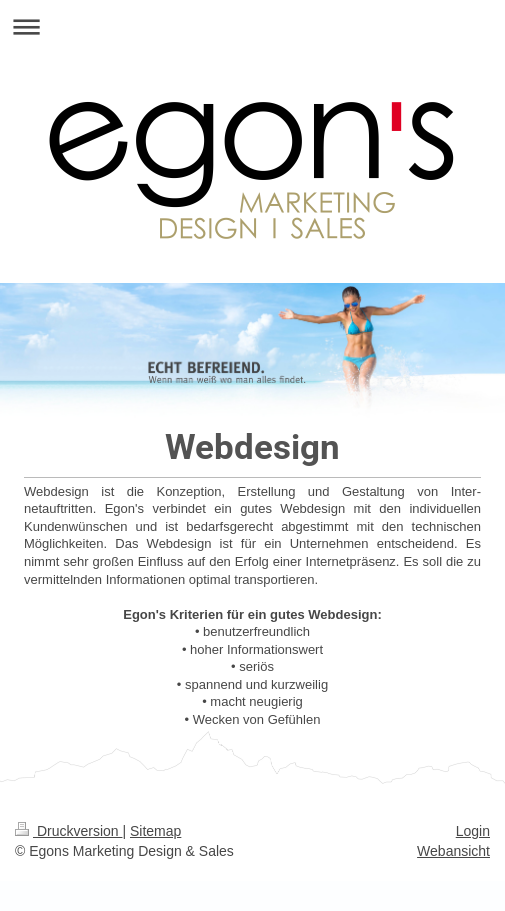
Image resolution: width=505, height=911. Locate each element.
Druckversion (68, 831)
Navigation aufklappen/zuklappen (252, 26)
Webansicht (453, 851)
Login (473, 831)
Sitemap (155, 831)
